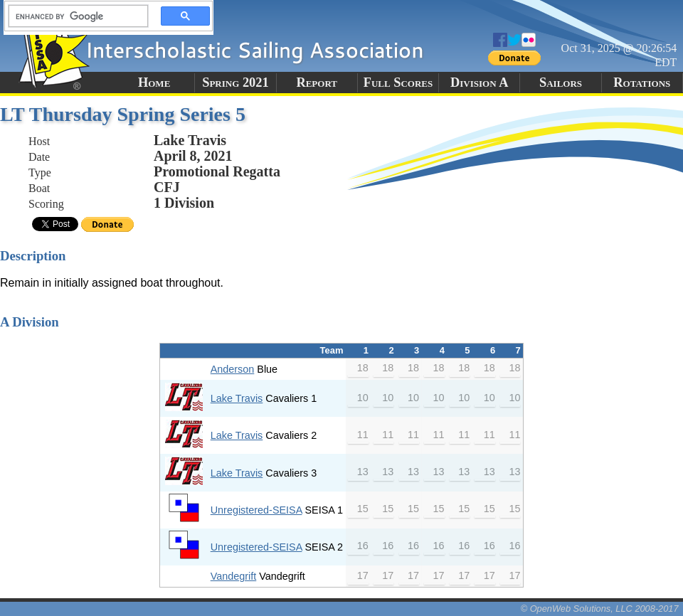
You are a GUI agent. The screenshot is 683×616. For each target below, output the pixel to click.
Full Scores (398, 83)
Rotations (642, 83)
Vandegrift (234, 576)
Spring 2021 (235, 83)
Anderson (233, 369)
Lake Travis (237, 398)
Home (154, 83)
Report (317, 83)
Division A (479, 83)
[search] (74, 16)
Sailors (561, 83)
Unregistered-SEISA (256, 510)
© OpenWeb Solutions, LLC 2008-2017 (600, 609)
